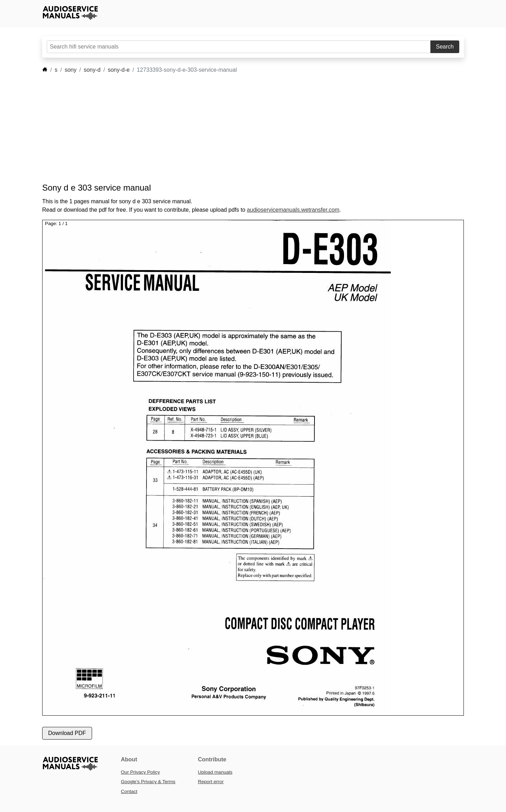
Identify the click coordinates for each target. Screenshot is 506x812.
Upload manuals (215, 772)
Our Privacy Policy (140, 772)
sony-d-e (119, 70)
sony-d (92, 70)
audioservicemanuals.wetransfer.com (293, 210)
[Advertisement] (242, 128)
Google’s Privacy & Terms (148, 782)
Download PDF (67, 733)
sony (71, 70)
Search (445, 47)
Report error (211, 782)
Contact (129, 791)
